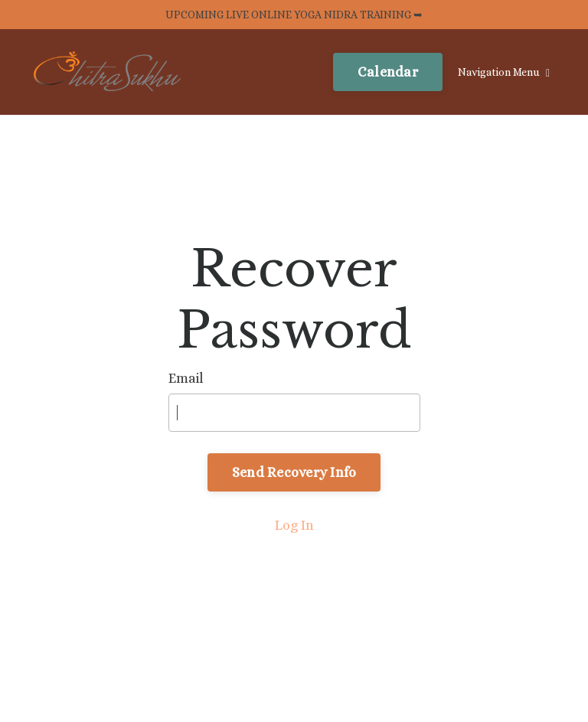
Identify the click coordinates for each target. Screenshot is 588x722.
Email (186, 378)
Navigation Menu (504, 72)
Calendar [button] (388, 72)
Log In (294, 525)
